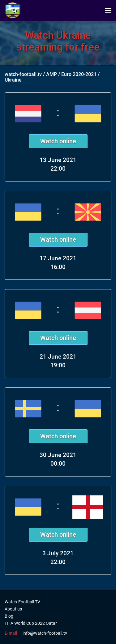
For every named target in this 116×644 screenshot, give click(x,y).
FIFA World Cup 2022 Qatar (31, 623)
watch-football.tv (23, 74)
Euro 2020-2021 (79, 74)
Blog (9, 616)
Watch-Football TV (22, 602)
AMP (52, 74)
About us (13, 609)
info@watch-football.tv (45, 633)
